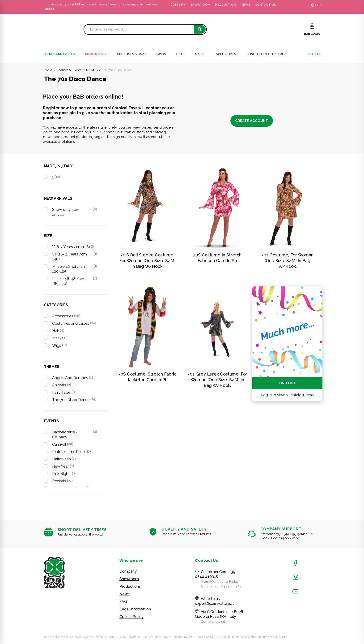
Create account (252, 121)
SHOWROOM (200, 5)
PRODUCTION (226, 5)
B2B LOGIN (312, 34)
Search (200, 29)
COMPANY (178, 5)
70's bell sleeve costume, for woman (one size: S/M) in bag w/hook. (147, 261)
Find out (287, 383)
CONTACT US (265, 5)
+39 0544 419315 (57, 4)
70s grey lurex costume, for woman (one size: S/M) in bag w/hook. (217, 380)
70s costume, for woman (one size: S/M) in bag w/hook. (287, 261)
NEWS (245, 5)
